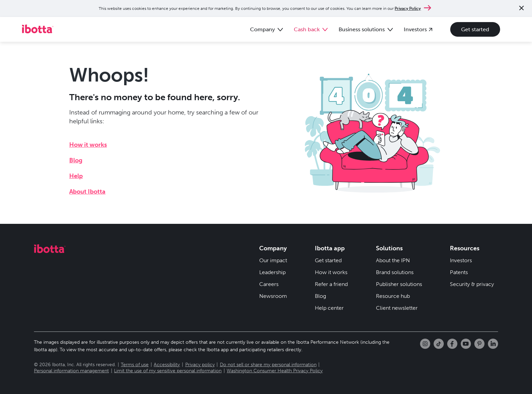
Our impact (273, 260)
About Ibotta (87, 192)
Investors (461, 260)
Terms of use (135, 365)
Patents (459, 272)
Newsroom (273, 296)
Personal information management (71, 371)
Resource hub (393, 296)
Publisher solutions (399, 284)
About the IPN (393, 260)
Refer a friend (331, 284)
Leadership (272, 272)
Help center (329, 308)
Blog (76, 160)
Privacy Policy (408, 8)
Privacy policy (200, 365)
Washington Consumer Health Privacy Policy (275, 371)
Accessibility (167, 365)
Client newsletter (397, 308)
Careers (269, 284)
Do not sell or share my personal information (268, 365)
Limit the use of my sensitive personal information (168, 371)
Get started (475, 29)
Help (76, 176)
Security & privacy (472, 284)
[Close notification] (521, 9)
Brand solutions (395, 272)
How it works (88, 145)
